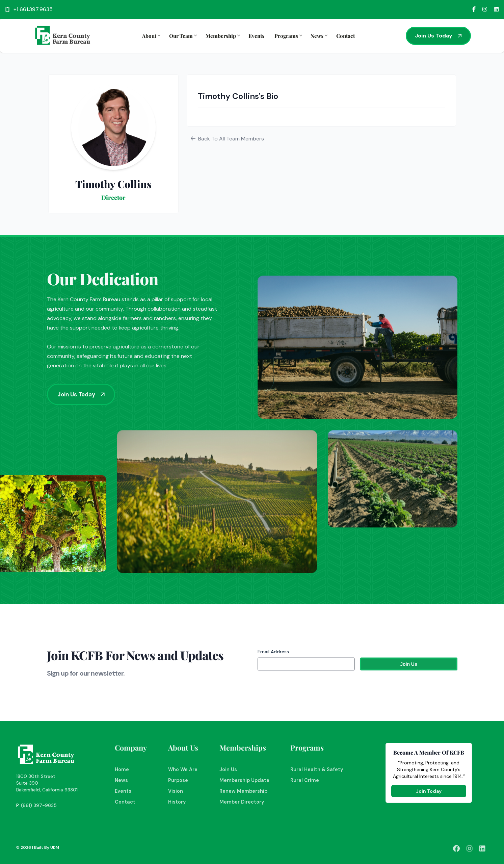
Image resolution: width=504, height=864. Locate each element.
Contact (346, 36)
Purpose (178, 780)
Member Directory (242, 802)
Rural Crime (305, 780)
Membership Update (244, 780)
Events (256, 36)
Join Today (429, 791)
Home (122, 769)
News (318, 36)
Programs (288, 36)
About (151, 36)
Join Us (228, 769)
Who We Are (183, 769)
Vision (176, 791)
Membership (222, 36)
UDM (55, 847)
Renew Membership (243, 791)
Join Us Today (438, 36)
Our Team (182, 36)
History (177, 802)
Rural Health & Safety (317, 769)
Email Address (273, 660)
